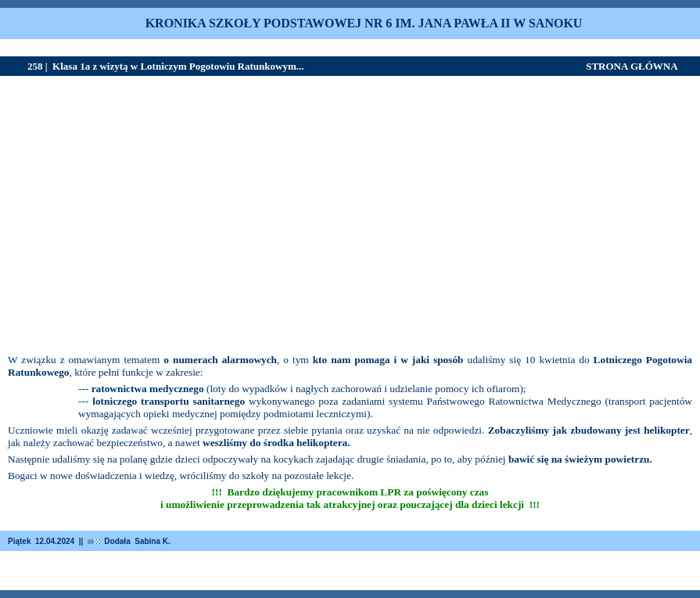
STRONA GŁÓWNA (632, 66)
